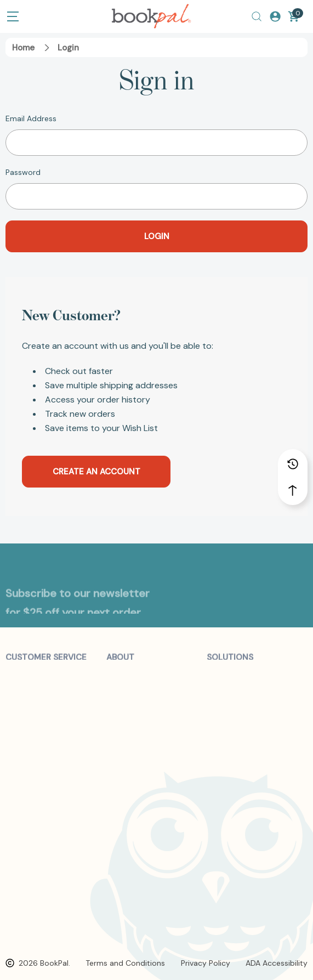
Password (23, 172)
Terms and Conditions (125, 963)
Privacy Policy (206, 963)
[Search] (257, 16)
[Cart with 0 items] (294, 16)
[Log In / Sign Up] (275, 16)
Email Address (31, 118)
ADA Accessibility (277, 963)
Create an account (96, 472)
